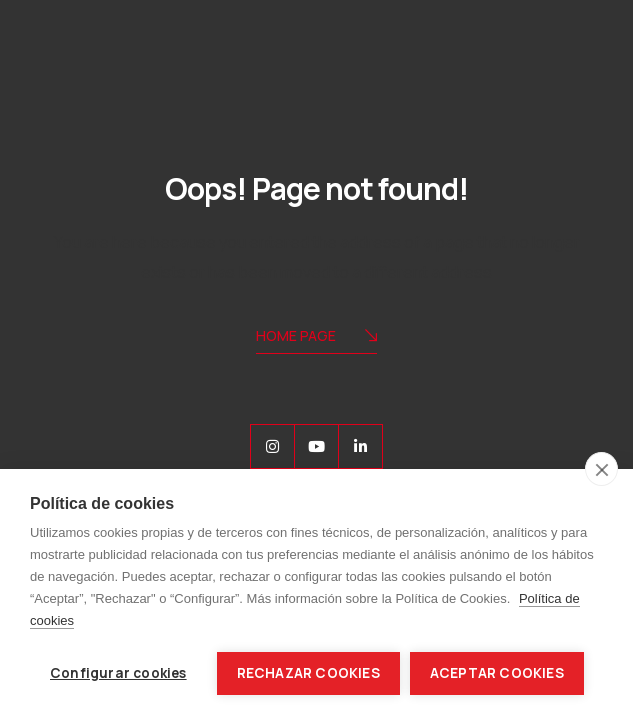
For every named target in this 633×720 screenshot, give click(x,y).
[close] (601, 469)
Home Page (316, 337)
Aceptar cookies (497, 673)
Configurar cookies (118, 673)
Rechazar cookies (308, 673)
